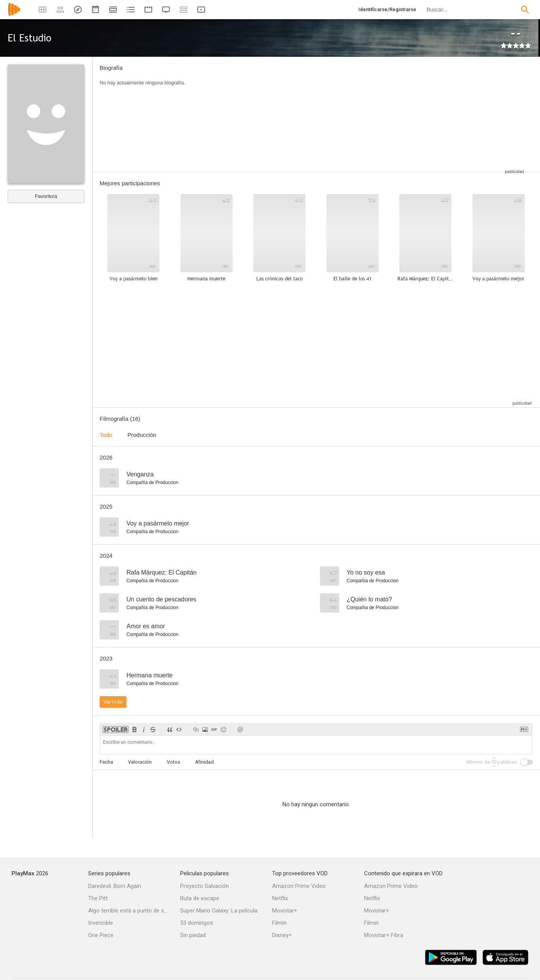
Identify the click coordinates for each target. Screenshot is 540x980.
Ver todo (113, 702)
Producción (142, 435)
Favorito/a (46, 196)
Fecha (106, 762)
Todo (106, 435)
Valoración (140, 762)
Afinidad (204, 762)
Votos (173, 762)
